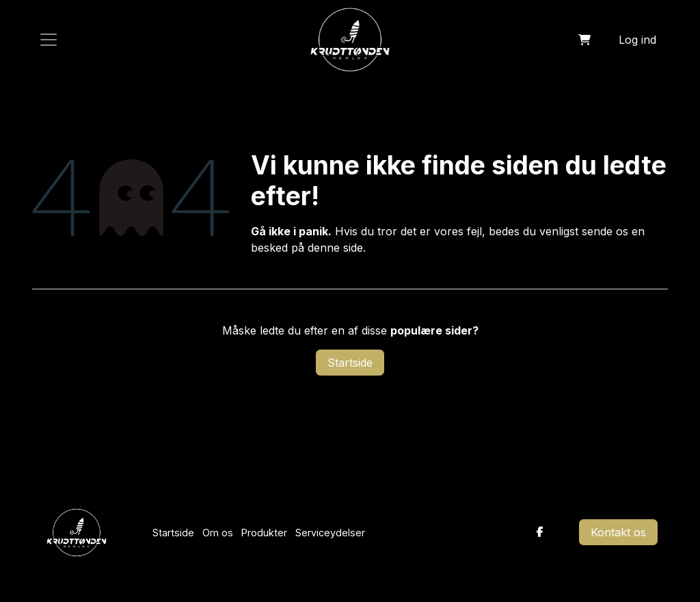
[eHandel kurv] (584, 40)
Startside (350, 363)
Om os (218, 533)
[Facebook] (540, 532)
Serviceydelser (330, 533)
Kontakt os (618, 532)
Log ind (637, 40)
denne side (335, 248)
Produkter (264, 533)
